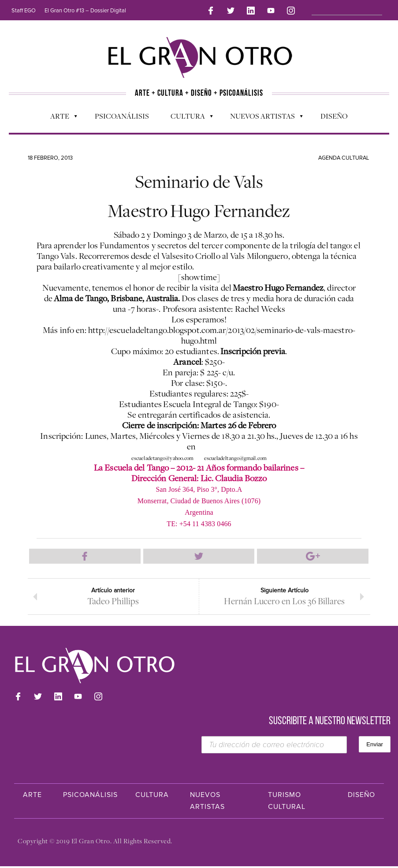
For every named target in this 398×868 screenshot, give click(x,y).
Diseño (334, 115)
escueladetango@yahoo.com (162, 459)
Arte (59, 117)
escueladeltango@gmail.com (236, 459)
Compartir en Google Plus (312, 557)
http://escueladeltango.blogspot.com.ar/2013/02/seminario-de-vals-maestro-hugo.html (222, 336)
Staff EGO (24, 11)
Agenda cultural (344, 157)
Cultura (187, 117)
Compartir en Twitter (199, 557)
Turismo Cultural (287, 803)
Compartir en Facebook (85, 557)
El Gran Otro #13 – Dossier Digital (85, 11)
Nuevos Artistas (262, 117)
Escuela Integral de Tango (209, 405)
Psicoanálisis (122, 115)
